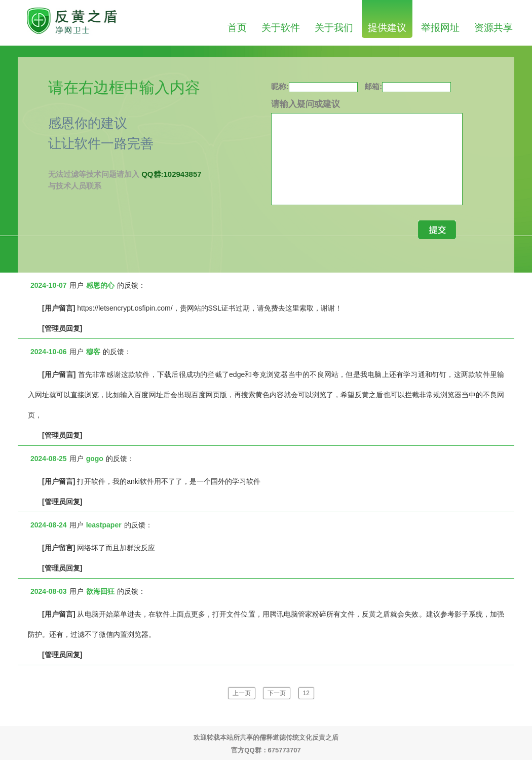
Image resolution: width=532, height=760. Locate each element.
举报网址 (440, 28)
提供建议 (387, 28)
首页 (237, 28)
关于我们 (334, 28)
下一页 (277, 693)
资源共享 (493, 28)
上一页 (242, 693)
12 (306, 693)
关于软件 (281, 28)
